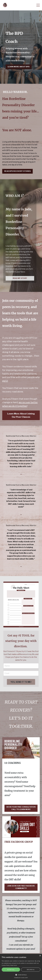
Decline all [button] (31, 970)
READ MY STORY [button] (20, 287)
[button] (21, 975)
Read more (14, 965)
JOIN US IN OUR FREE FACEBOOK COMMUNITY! (21, 887)
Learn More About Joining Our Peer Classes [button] (21, 415)
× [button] (40, 956)
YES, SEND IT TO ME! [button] (21, 690)
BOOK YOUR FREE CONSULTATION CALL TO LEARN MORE (21, 808)
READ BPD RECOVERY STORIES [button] (17, 171)
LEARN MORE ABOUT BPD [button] (19, 67)
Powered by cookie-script (21, 978)
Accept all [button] (11, 970)
